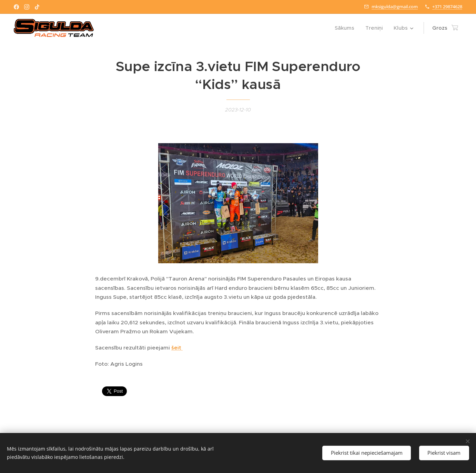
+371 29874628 (447, 7)
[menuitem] (346, 28)
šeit (177, 348)
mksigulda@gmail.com (395, 7)
